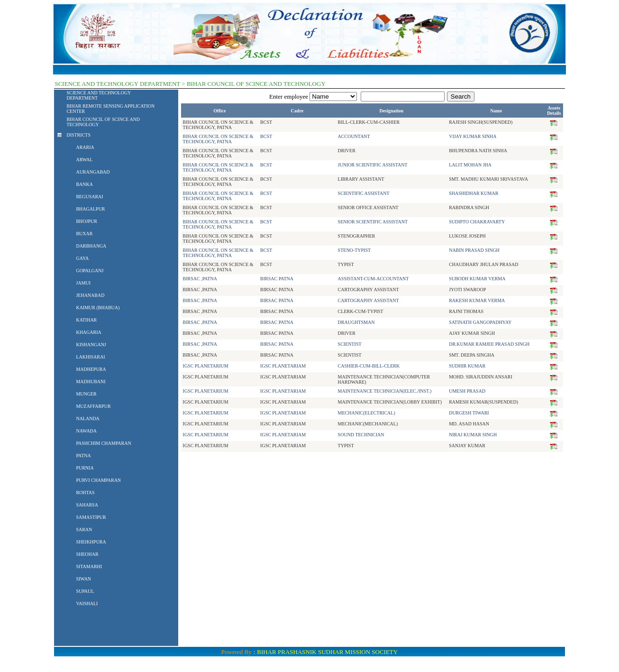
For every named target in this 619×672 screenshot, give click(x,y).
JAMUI (83, 283)
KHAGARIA (88, 332)
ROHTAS (85, 492)
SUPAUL (85, 591)
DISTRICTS (78, 135)
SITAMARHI (89, 566)
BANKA (84, 184)
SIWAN (83, 579)
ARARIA (85, 147)
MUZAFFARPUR (93, 406)
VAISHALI (87, 603)
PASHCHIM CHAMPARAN (103, 443)
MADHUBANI (91, 382)
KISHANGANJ (91, 345)
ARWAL (84, 160)
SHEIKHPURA (91, 542)
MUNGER (86, 394)
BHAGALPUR (90, 209)
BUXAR (84, 234)
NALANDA (87, 419)
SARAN (84, 529)
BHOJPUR (86, 221)
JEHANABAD (90, 295)
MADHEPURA (91, 369)
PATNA (83, 456)
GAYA (82, 258)
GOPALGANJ (90, 271)
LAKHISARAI (90, 357)
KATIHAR (86, 320)
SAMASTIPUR (91, 517)
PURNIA (85, 468)
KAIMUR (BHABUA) (98, 308)
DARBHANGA (91, 246)
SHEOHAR (87, 554)
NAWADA (86, 431)
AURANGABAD (93, 172)
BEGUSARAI (89, 197)
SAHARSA (87, 505)
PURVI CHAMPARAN (98, 480)
